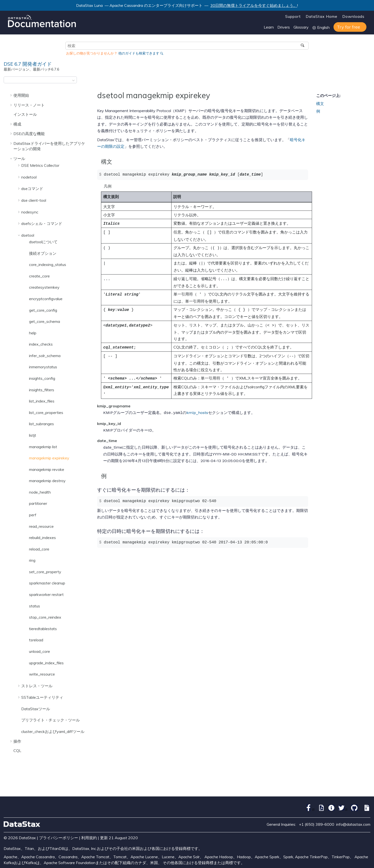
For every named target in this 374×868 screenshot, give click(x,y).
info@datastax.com (353, 824)
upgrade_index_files (46, 663)
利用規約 (89, 838)
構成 (17, 124)
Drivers (284, 27)
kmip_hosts (197, 406)
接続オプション (43, 253)
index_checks (41, 344)
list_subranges (41, 424)
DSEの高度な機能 (29, 134)
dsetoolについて (43, 242)
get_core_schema (45, 321)
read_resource (41, 526)
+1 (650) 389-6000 (317, 824)
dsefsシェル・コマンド (42, 223)
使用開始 (21, 95)
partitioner (38, 503)
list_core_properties (46, 413)
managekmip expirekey (49, 458)
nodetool (29, 177)
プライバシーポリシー (59, 838)
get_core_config (43, 310)
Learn (269, 27)
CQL (17, 751)
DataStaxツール (36, 709)
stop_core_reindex (45, 617)
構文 (320, 104)
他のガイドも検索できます (139, 53)
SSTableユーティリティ (42, 697)
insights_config (42, 378)
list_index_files (42, 401)
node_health (40, 492)
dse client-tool (34, 200)
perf (33, 515)
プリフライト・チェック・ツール (51, 720)
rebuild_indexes (42, 538)
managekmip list (43, 447)
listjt (33, 435)
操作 (17, 741)
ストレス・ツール (37, 686)
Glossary (301, 27)
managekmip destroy (47, 481)
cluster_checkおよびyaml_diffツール (53, 731)
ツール (19, 159)
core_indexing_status (48, 265)
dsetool (28, 235)
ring (32, 560)
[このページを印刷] (367, 81)
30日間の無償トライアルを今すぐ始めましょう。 (254, 5)
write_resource (42, 674)
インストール (25, 114)
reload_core (39, 549)
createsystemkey (44, 287)
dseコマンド (32, 189)
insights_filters (42, 390)
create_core (39, 276)
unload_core (40, 651)
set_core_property (45, 572)
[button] (11, 95)
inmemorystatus (43, 367)
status (35, 606)
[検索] (303, 46)
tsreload (36, 640)
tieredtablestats (43, 629)
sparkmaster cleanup (47, 583)
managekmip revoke (47, 469)
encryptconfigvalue (46, 299)
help (33, 333)
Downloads (353, 16)
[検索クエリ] (187, 46)
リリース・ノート (29, 105)
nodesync (30, 212)
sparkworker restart (46, 594)
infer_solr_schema (45, 356)
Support (293, 16)
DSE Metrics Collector (40, 165)
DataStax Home (322, 16)
